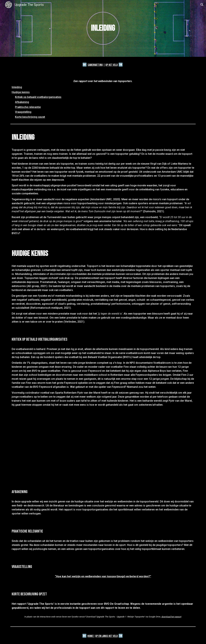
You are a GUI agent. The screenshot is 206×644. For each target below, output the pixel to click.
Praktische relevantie (28, 107)
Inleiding (17, 87)
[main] (103, 28)
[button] (202, 5)
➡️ (121, 65)
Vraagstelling (23, 112)
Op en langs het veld (107, 636)
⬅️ (85, 65)
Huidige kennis (21, 92)
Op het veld (112, 65)
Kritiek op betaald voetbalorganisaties (38, 97)
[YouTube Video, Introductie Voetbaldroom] (103, 448)
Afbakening (22, 102)
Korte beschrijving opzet (30, 117)
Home (90, 636)
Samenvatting (95, 65)
